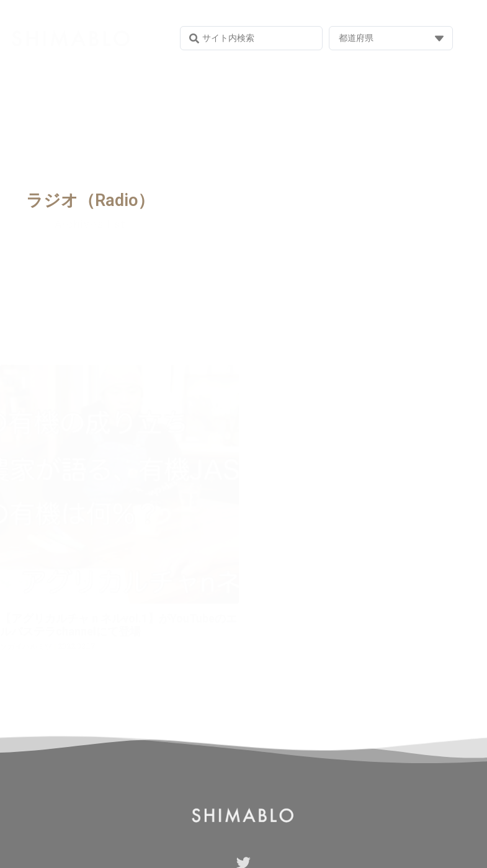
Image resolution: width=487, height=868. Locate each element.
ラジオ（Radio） (90, 200)
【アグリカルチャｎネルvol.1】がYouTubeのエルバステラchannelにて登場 (118, 625)
